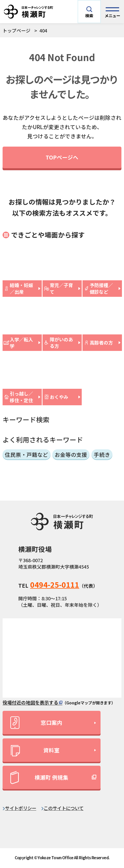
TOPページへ (62, 157)
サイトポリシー (20, 808)
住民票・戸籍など (27, 454)
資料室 (35, 751)
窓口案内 (36, 723)
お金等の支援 (71, 454)
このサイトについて (64, 808)
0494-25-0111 (55, 584)
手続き (102, 454)
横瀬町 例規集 (39, 778)
